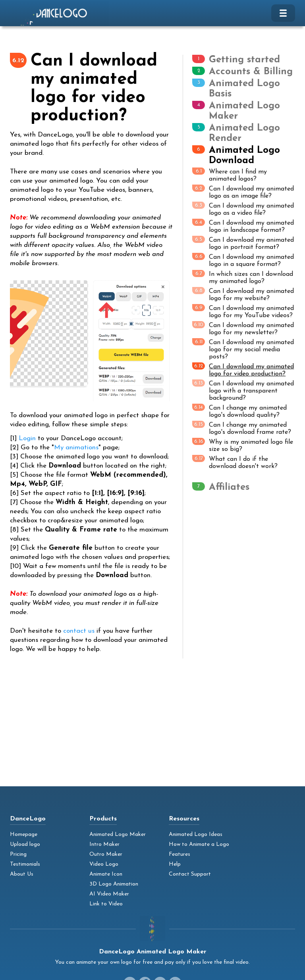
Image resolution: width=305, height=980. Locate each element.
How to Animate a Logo (199, 844)
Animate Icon (106, 874)
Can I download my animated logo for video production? (243, 370)
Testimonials (25, 864)
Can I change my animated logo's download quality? (239, 411)
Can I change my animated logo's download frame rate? (242, 428)
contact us (79, 631)
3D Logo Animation (114, 884)
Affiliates (229, 487)
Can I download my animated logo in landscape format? (243, 226)
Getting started (244, 60)
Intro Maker (104, 844)
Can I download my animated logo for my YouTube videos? (243, 311)
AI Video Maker (109, 894)
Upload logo (25, 844)
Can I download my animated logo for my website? (243, 294)
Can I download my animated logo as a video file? (243, 209)
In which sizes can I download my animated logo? (243, 277)
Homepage (24, 835)
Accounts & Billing (251, 72)
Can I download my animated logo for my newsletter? (243, 328)
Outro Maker (106, 854)
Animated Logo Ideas (196, 835)
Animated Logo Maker (118, 835)
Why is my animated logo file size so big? (243, 445)
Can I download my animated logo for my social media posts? (243, 349)
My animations (76, 448)
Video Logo (104, 864)
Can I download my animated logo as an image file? (243, 192)
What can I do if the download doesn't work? (235, 462)
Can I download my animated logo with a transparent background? (243, 390)
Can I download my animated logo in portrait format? (243, 243)
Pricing (18, 854)
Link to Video (106, 904)
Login (27, 438)
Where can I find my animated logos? (230, 175)
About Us (22, 874)
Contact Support (190, 874)
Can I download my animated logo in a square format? (243, 260)
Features (180, 854)
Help (175, 864)
